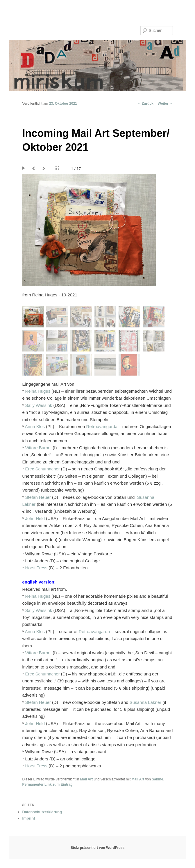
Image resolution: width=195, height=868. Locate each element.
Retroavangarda (102, 426)
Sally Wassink (39, 405)
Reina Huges (38, 391)
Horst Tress (36, 568)
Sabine (157, 779)
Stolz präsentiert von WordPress (98, 848)
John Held (35, 518)
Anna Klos (35, 426)
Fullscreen (57, 168)
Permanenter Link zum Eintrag (47, 784)
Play (24, 169)
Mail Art (87, 779)
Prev (34, 169)
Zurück (145, 104)
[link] (38, 497)
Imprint (28, 818)
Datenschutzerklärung (42, 812)
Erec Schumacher (42, 469)
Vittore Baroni (38, 448)
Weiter (165, 104)
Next (45, 169)
